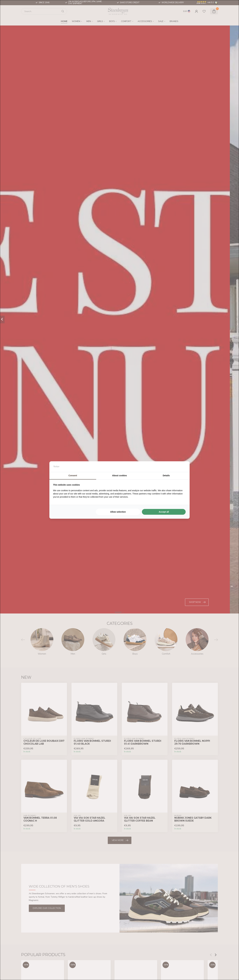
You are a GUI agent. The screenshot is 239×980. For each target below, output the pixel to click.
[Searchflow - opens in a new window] (182, 467)
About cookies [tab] (120, 475)
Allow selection (118, 512)
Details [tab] (166, 475)
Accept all (164, 512)
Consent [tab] (73, 475)
